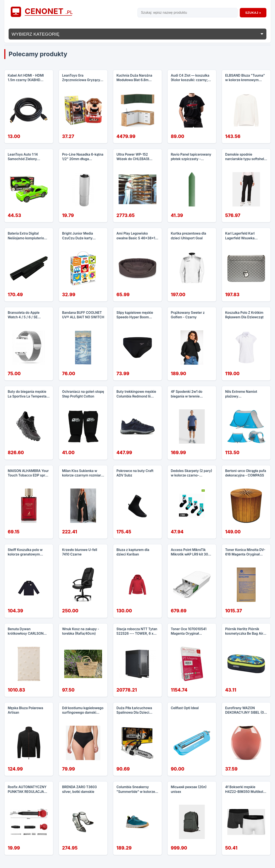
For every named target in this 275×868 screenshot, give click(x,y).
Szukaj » (253, 13)
